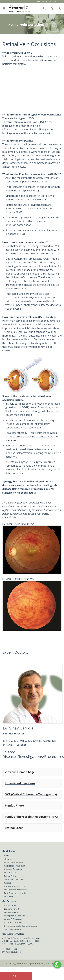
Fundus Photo (14, 805)
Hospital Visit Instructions (15, 886)
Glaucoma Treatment (13, 923)
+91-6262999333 (10, 949)
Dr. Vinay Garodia (18, 728)
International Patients (14, 862)
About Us (8, 859)
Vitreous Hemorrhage (20, 772)
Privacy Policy (10, 873)
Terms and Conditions (14, 879)
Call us (16, 976)
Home (7, 856)
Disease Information (13, 869)
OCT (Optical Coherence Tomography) (31, 794)
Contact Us (9, 897)
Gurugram (39, 4)
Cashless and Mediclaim (15, 866)
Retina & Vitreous (12, 912)
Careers (8, 883)
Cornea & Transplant (13, 919)
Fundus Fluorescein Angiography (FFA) (31, 817)
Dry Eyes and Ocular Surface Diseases (20, 926)
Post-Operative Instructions (16, 893)
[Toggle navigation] (4, 8)
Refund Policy (10, 876)
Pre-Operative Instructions (16, 890)
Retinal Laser (14, 828)
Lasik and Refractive (13, 909)
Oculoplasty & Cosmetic (14, 916)
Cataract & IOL (10, 906)
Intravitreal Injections (20, 783)
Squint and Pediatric (13, 929)
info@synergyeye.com (12, 952)
